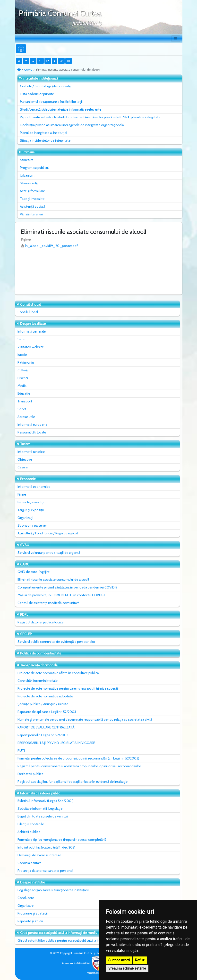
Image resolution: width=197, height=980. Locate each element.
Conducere (26, 898)
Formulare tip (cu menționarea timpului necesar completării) (62, 840)
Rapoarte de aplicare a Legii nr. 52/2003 (47, 712)
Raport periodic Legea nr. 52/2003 (43, 735)
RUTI (21, 751)
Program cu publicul (34, 168)
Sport (22, 409)
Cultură (23, 370)
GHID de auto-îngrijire (34, 572)
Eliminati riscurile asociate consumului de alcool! (53, 580)
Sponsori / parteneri (32, 525)
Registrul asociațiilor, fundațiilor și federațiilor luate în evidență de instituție (73, 782)
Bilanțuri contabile (31, 824)
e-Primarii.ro (89, 963)
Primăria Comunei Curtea (60, 13)
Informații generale (32, 331)
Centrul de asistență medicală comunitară (48, 603)
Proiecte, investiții (31, 502)
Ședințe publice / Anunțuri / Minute (43, 704)
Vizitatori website (31, 347)
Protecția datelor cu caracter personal (45, 871)
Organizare (26, 906)
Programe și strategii (33, 913)
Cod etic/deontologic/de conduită (45, 86)
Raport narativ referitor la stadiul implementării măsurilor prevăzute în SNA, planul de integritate (90, 117)
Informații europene (32, 425)
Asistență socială (33, 206)
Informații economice (34, 487)
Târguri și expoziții (31, 510)
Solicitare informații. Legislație (40, 808)
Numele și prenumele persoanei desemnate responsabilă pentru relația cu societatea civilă (85, 719)
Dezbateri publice (30, 774)
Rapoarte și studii (30, 921)
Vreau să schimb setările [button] (127, 968)
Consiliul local (28, 312)
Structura (27, 160)
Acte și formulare (32, 191)
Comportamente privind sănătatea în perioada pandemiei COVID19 (68, 587)
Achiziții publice (29, 832)
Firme (22, 494)
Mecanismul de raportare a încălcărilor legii (51, 102)
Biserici (23, 378)
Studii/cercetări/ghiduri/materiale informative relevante (61, 109)
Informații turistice (31, 452)
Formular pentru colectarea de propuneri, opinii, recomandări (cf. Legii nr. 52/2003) (78, 758)
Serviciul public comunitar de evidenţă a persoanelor (56, 642)
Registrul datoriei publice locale (40, 622)
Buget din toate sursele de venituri (43, 816)
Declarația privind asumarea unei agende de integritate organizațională (72, 125)
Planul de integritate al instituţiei (43, 133)
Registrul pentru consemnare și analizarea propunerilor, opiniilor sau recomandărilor (79, 766)
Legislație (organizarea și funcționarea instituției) (53, 890)
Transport (25, 401)
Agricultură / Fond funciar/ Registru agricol (48, 533)
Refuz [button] (140, 960)
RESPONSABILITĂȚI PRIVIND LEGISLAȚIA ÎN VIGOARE (56, 743)
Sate (21, 339)
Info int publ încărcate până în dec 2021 (46, 847)
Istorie (22, 355)
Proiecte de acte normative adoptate (45, 696)
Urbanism (27, 175)
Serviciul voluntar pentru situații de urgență (49, 553)
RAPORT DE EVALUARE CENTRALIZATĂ (46, 727)
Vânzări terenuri (31, 214)
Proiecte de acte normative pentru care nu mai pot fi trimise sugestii (68, 688)
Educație (24, 393)
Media (22, 386)
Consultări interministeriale (38, 681)
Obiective (25, 459)
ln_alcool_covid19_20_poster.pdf (51, 246)
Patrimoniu (26, 362)
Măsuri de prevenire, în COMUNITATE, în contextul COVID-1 (61, 595)
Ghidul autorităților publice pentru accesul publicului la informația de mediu (72, 940)
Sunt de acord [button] (119, 960)
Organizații (25, 518)
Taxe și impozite (32, 199)
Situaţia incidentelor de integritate (45, 140)
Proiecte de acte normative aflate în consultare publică (58, 673)
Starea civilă (29, 183)
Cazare (23, 467)
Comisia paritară (30, 863)
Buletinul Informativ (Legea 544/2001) (45, 801)
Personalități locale (32, 432)
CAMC (28, 69)
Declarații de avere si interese (39, 855)
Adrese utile (26, 417)
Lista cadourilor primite (37, 94)
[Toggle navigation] (176, 39)
